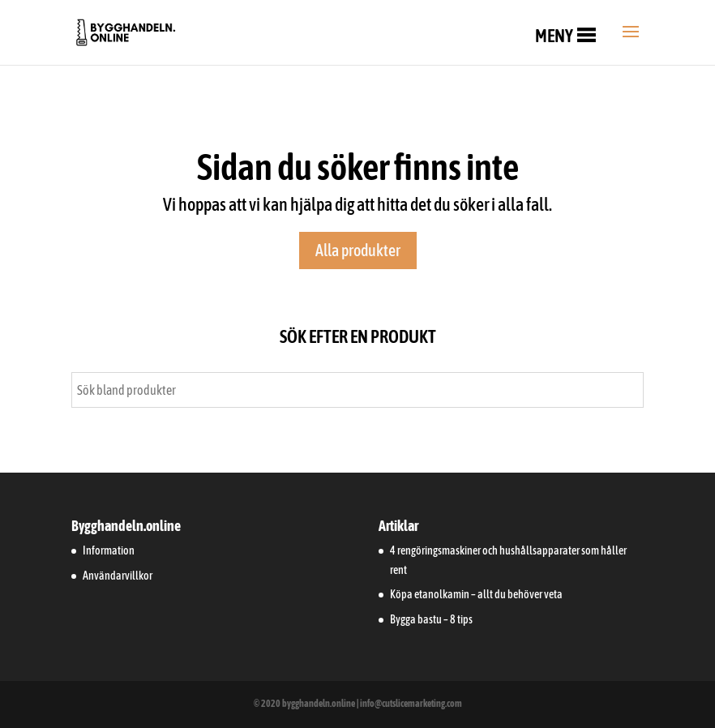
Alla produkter (358, 250)
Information (109, 550)
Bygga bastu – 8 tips (431, 619)
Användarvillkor (118, 576)
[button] (554, 36)
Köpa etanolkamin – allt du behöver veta (476, 594)
